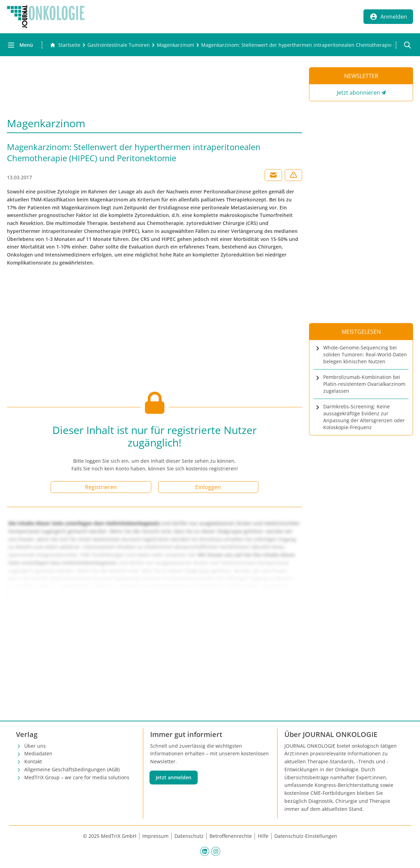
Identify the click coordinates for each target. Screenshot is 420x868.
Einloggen (208, 487)
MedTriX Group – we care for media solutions (77, 777)
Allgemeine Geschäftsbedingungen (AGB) (72, 769)
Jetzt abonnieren (358, 93)
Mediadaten (38, 753)
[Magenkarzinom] (175, 45)
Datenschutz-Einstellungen (306, 836)
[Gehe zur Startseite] (65, 45)
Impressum (155, 836)
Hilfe (263, 836)
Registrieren (101, 487)
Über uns (35, 746)
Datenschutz (189, 836)
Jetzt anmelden (174, 777)
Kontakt (33, 761)
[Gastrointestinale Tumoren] (119, 45)
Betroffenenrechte (231, 836)
